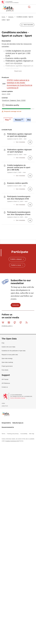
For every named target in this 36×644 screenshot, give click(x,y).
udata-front (5, 373)
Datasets (11, 17)
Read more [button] (18, 71)
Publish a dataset (16, 226)
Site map (32, 401)
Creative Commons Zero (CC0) (14, 100)
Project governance (7, 333)
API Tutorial (5, 346)
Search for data (29, 7)
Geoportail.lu (6, 390)
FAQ (3, 310)
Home (4, 17)
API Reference (6, 350)
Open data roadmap (7, 329)
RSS (27, 289)
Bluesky (3, 289)
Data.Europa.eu (18, 390)
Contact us (5, 354)
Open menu (34, 7)
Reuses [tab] (19, 120)
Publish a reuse (16, 232)
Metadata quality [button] (3, 105)
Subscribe (16, 272)
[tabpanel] (18, 164)
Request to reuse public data (10, 322)
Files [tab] (8, 120)
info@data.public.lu (7, 293)
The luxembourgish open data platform (24, 9)
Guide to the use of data (8, 314)
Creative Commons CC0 (12, 408)
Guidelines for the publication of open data (14, 318)
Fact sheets (5, 337)
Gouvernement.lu (8, 394)
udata (3, 370)
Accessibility (24, 401)
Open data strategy (7, 326)
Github (21, 289)
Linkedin (9, 289)
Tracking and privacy (13, 401)
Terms (4, 401)
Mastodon (15, 289)
